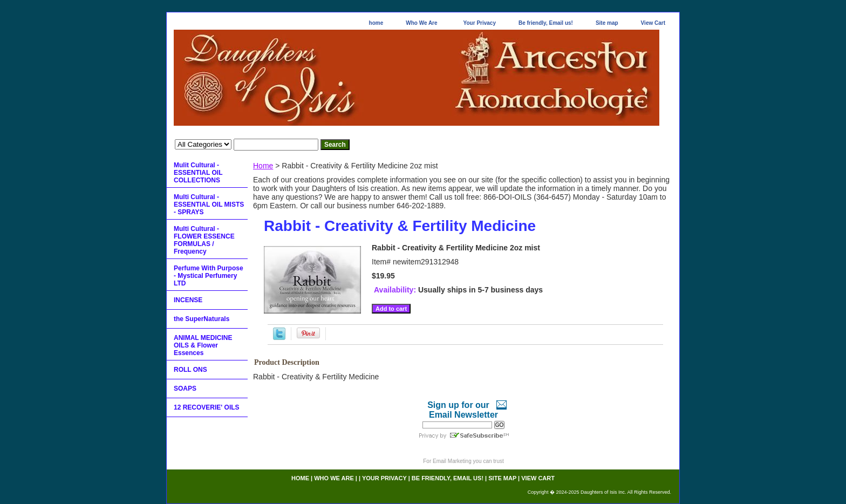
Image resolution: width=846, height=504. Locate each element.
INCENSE (188, 300)
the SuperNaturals (202, 319)
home (376, 23)
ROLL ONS (190, 370)
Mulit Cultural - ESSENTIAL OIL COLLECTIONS (198, 173)
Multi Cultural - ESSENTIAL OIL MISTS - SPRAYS (209, 205)
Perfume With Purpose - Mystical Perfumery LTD (209, 276)
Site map (607, 23)
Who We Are (421, 23)
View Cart (653, 23)
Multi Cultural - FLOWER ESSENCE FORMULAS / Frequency (204, 240)
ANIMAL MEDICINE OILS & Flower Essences (203, 345)
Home (263, 166)
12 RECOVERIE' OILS (207, 407)
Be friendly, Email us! (546, 23)
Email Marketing (452, 461)
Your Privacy (480, 23)
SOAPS (185, 389)
